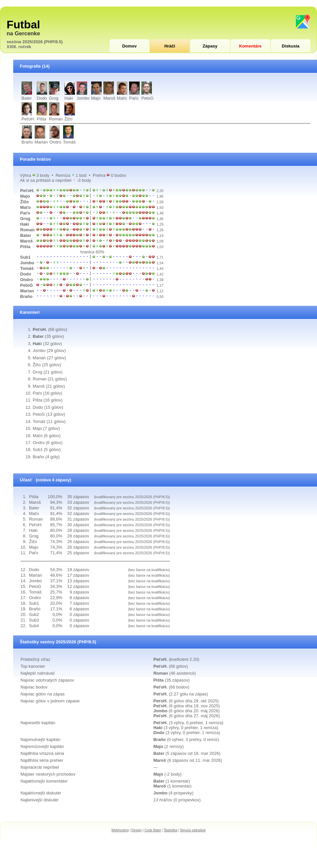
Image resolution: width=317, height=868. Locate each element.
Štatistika (171, 830)
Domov (129, 46)
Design (137, 830)
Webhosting (120, 830)
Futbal (23, 24)
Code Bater (153, 830)
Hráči (170, 46)
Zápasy (210, 46)
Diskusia (290, 46)
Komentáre (250, 46)
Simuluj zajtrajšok (193, 830)
